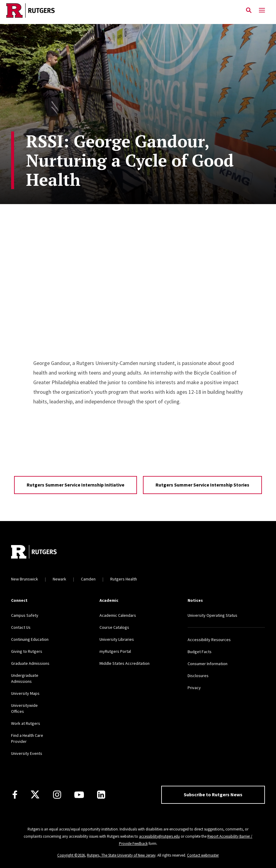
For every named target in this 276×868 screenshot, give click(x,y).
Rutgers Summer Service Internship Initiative (76, 485)
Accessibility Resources (209, 640)
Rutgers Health (124, 579)
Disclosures (198, 676)
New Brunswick (25, 579)
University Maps (25, 693)
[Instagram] (57, 795)
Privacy (194, 688)
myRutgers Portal (115, 651)
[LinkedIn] (101, 795)
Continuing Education (30, 639)
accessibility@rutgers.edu (159, 836)
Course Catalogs (114, 627)
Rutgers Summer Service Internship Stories (202, 485)
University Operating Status (212, 615)
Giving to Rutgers (27, 651)
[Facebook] (15, 795)
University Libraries (117, 639)
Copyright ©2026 (71, 855)
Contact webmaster (203, 855)
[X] (35, 795)
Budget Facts (200, 652)
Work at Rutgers (26, 723)
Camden (88, 579)
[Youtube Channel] (79, 795)
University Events (27, 753)
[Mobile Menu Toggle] (262, 11)
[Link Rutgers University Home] (121, 11)
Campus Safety (25, 615)
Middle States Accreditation (125, 663)
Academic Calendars (118, 615)
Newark (59, 579)
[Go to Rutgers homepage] (34, 553)
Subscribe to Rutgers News (213, 794)
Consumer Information (208, 664)
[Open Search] (249, 11)
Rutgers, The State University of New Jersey (121, 855)
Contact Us (21, 627)
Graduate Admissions (30, 663)
